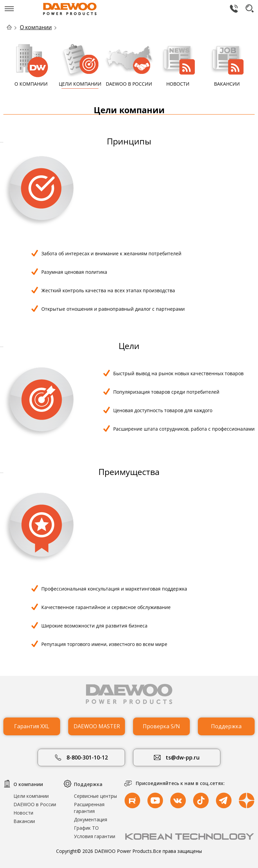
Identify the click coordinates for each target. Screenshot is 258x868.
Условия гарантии (95, 836)
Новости (23, 813)
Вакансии (24, 821)
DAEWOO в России (35, 804)
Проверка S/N (161, 726)
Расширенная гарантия (89, 808)
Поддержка (226, 726)
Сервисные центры (95, 796)
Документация (91, 819)
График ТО (86, 828)
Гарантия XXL (32, 726)
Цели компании (31, 796)
